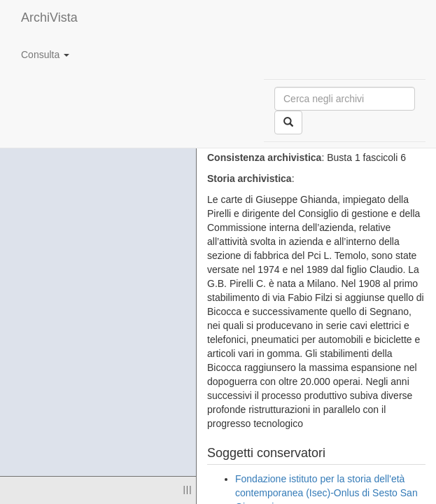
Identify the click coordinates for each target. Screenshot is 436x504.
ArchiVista (49, 17)
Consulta (45, 55)
